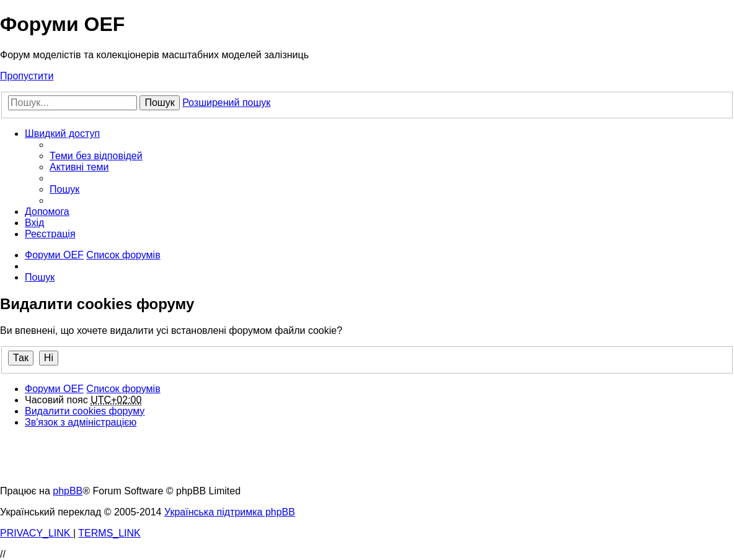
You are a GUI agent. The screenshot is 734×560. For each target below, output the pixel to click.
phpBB (68, 491)
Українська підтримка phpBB (230, 512)
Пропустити (27, 76)
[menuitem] (96, 156)
